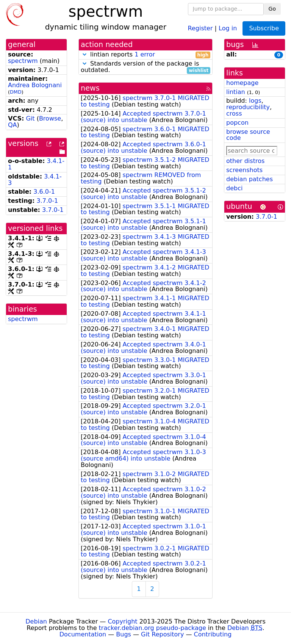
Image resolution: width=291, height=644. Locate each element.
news (90, 88)
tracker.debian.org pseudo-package (153, 628)
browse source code (248, 135)
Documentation (83, 634)
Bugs (124, 634)
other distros (245, 161)
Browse (50, 118)
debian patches (250, 179)
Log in (228, 28)
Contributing (213, 634)
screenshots (244, 170)
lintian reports (145, 55)
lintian (236, 92)
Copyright (122, 621)
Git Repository (162, 634)
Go (272, 9)
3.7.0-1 (48, 201)
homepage (242, 83)
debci (234, 188)
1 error (145, 54)
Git (30, 118)
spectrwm (23, 61)
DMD (16, 92)
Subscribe (264, 28)
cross (234, 114)
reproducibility (248, 107)
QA (13, 125)
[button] (84, 54)
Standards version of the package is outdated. (145, 67)
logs (255, 101)
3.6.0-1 (44, 192)
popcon (237, 123)
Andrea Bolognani (35, 85)
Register (200, 28)
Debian (36, 621)
